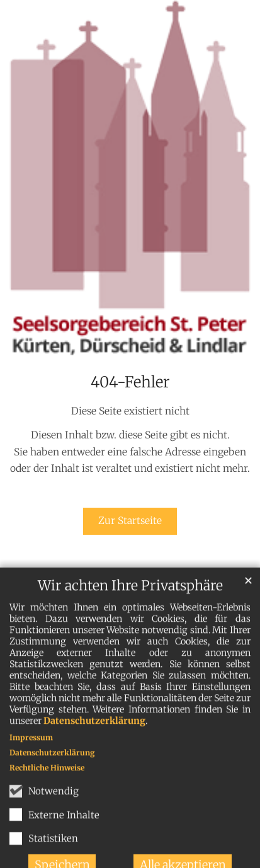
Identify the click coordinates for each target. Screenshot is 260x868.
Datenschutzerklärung (94, 731)
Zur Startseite (130, 521)
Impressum (31, 747)
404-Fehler (130, 382)
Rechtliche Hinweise (47, 778)
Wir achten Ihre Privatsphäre (130, 596)
